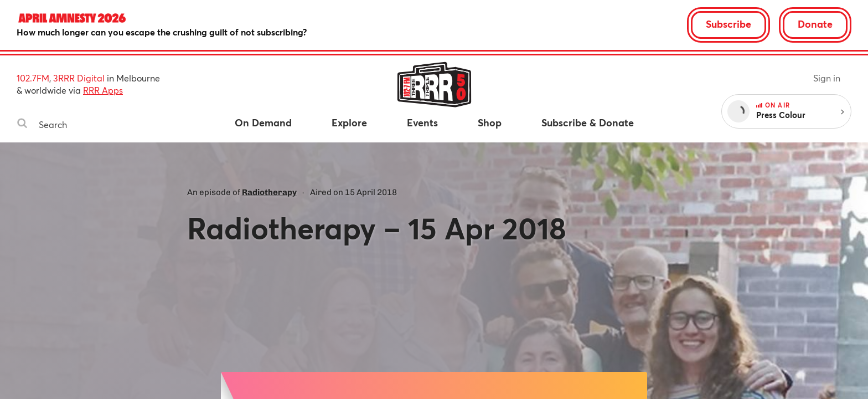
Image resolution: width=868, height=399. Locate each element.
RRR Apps (103, 90)
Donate (815, 24)
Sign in (827, 78)
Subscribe (728, 24)
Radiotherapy (269, 192)
